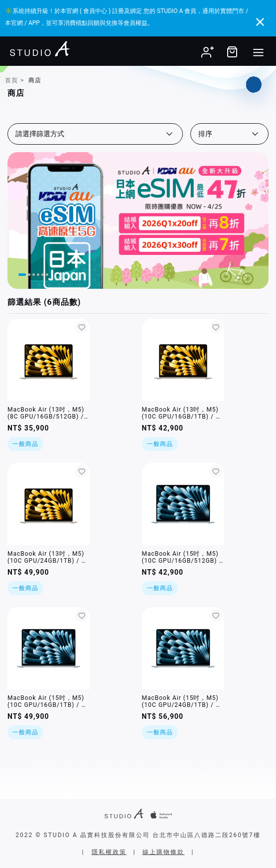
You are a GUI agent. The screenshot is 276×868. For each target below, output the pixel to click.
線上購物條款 (163, 852)
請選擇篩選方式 (40, 134)
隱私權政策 (109, 852)
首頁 (11, 80)
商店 (35, 80)
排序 (205, 134)
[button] (22, 275)
